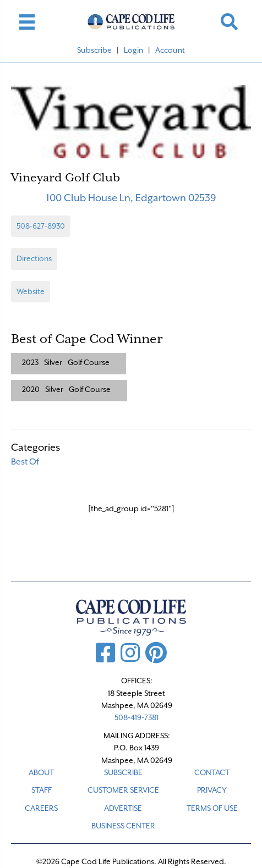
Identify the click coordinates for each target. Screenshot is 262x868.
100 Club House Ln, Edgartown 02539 (131, 198)
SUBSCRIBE (123, 772)
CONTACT (212, 772)
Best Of (25, 462)
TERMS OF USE (212, 808)
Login (133, 50)
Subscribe (94, 50)
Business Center (123, 826)
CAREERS (41, 808)
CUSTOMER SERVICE (123, 790)
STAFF (42, 790)
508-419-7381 (137, 717)
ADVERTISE (123, 808)
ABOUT (41, 772)
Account (170, 50)
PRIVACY (212, 790)
